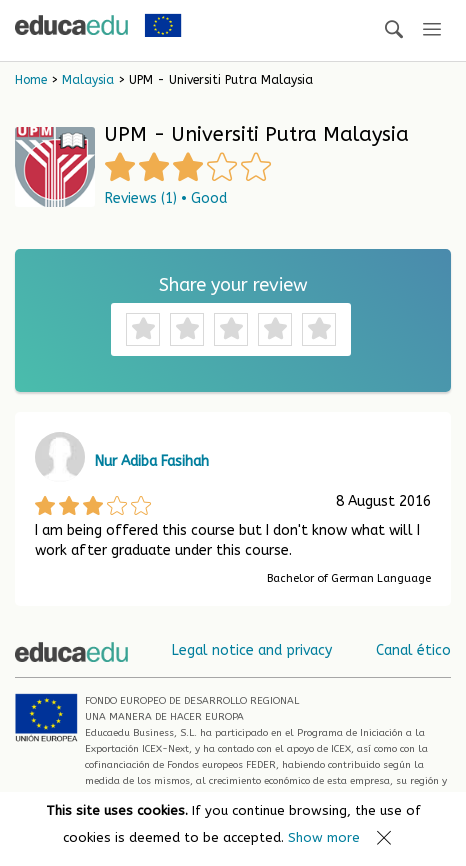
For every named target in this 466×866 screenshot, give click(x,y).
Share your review (233, 285)
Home (31, 80)
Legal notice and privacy (252, 650)
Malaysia (88, 80)
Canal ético (413, 650)
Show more (324, 837)
